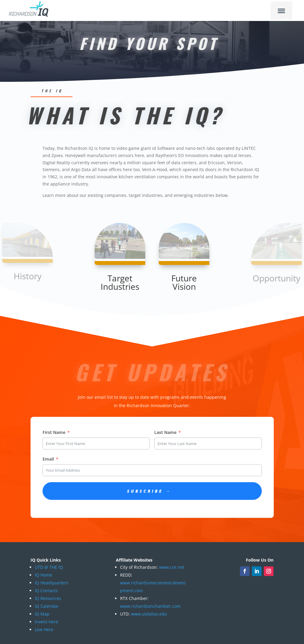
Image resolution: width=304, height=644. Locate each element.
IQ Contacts (46, 591)
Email (48, 459)
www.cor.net (171, 567)
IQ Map (42, 614)
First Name (54, 432)
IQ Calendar (47, 606)
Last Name (165, 432)
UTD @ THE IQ (49, 567)
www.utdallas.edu (149, 614)
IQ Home (43, 575)
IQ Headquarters (52, 583)
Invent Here (46, 622)
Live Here (44, 629)
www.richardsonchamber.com (150, 606)
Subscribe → (149, 491)
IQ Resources (48, 598)
